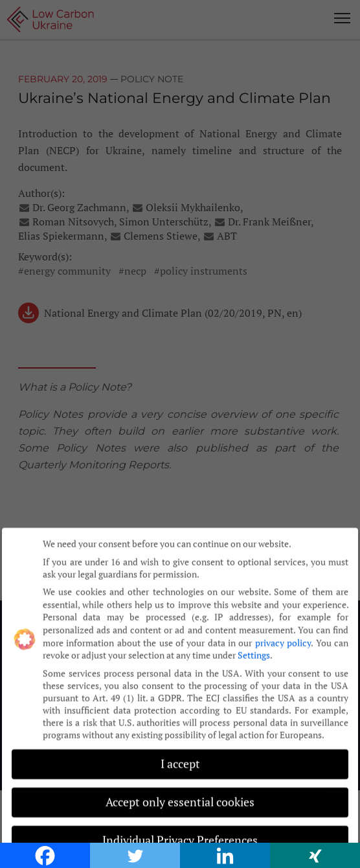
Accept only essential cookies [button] (180, 796)
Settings (254, 648)
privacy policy (283, 636)
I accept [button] (180, 758)
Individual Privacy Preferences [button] (180, 834)
